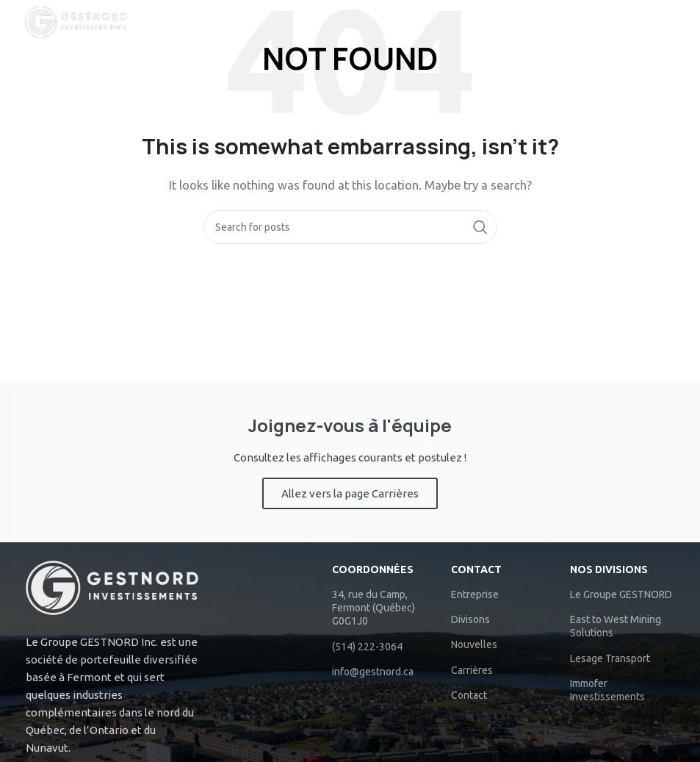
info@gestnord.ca (373, 672)
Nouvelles (474, 644)
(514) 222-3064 (367, 647)
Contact (476, 569)
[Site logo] (76, 21)
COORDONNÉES (373, 569)
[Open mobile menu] (635, 22)
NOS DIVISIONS (609, 569)
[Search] (682, 22)
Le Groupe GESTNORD (621, 594)
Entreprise (475, 594)
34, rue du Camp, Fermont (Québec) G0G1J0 (374, 608)
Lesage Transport (610, 658)
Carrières (472, 670)
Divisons (470, 619)
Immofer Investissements (607, 690)
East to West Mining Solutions (616, 626)
